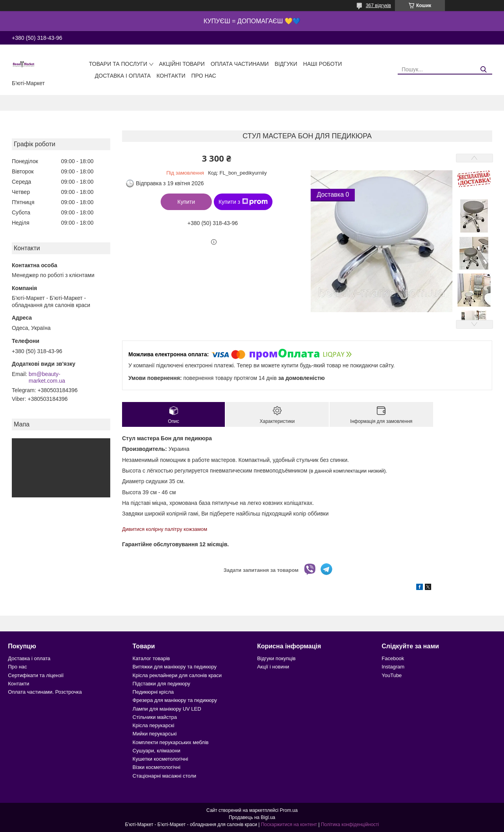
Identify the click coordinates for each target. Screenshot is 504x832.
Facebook (393, 658)
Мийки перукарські (155, 734)
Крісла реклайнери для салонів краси (177, 675)
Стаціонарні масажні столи (165, 776)
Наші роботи (323, 64)
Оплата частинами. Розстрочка (45, 692)
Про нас (204, 76)
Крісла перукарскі (154, 725)
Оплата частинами (240, 64)
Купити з (243, 202)
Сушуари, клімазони (157, 751)
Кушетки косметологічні (160, 759)
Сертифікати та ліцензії (36, 675)
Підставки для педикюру (162, 684)
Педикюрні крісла (153, 692)
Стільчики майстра (155, 717)
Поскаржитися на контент (289, 825)
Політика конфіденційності (350, 825)
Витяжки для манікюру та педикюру (175, 667)
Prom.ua (289, 810)
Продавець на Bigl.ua (252, 817)
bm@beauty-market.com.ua (47, 378)
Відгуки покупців (276, 658)
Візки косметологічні (157, 767)
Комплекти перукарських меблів (171, 742)
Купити (186, 202)
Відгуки (286, 64)
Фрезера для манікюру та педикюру (175, 700)
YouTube (392, 675)
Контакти (171, 76)
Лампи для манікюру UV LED (167, 709)
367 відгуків (378, 6)
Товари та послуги (118, 64)
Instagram (393, 667)
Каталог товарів (151, 658)
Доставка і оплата (123, 76)
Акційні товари (182, 64)
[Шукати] (483, 70)
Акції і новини (273, 667)
